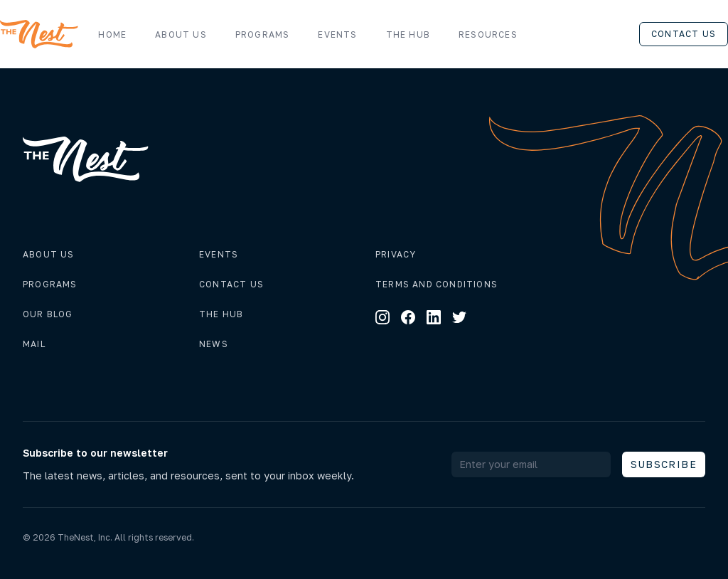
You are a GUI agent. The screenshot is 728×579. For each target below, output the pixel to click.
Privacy (396, 254)
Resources (495, 35)
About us (181, 34)
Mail (34, 344)
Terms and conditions (437, 284)
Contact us (684, 34)
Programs (263, 34)
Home (112, 34)
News (214, 344)
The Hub (408, 34)
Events (337, 34)
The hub (221, 314)
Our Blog (48, 314)
